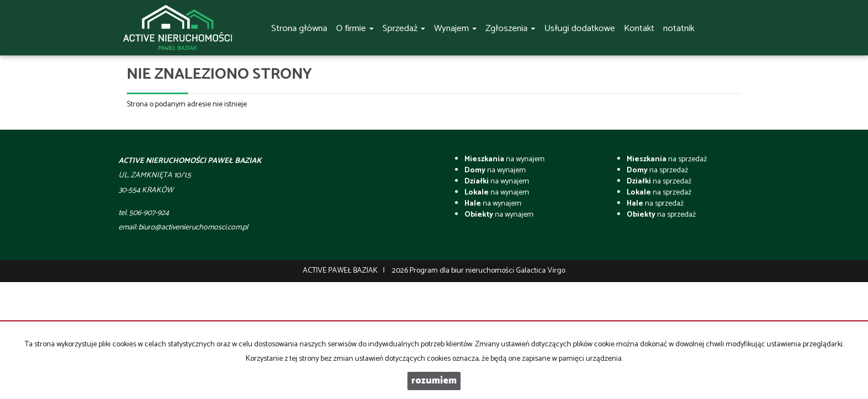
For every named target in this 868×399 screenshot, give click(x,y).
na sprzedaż (667, 159)
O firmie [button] (355, 29)
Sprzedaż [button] (404, 29)
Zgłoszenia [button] (510, 29)
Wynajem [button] (455, 29)
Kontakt (639, 29)
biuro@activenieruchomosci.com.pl (193, 227)
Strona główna (299, 29)
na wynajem (505, 159)
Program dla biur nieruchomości (463, 271)
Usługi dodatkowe (580, 29)
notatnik (679, 29)
